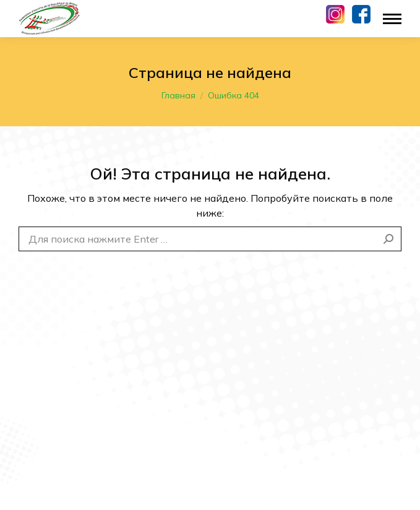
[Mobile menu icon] (392, 19)
